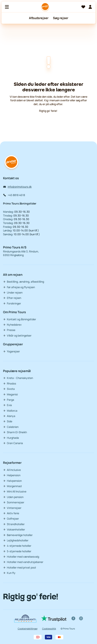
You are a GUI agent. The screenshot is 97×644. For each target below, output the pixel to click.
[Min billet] (90, 7)
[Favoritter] (83, 7)
